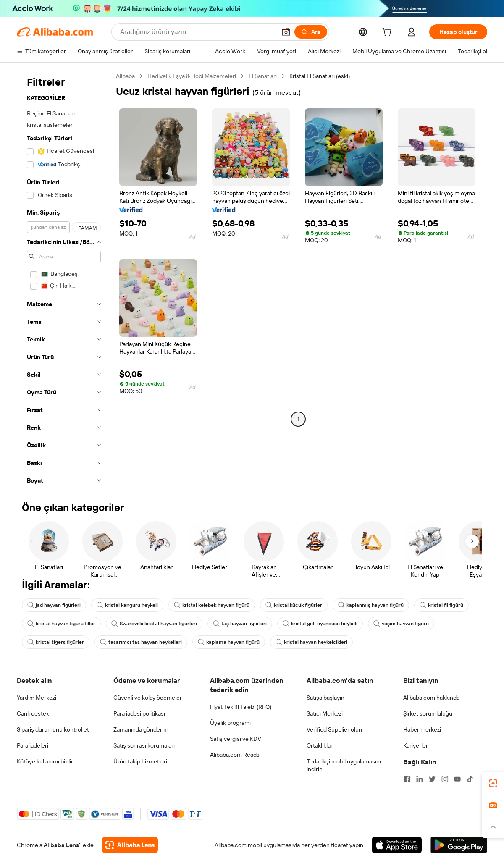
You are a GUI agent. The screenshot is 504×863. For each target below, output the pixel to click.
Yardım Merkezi (37, 698)
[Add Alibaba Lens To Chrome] (130, 845)
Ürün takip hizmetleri (140, 761)
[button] (286, 32)
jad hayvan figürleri (54, 605)
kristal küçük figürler (294, 605)
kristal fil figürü (441, 605)
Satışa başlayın (325, 698)
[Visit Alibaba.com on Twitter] (432, 779)
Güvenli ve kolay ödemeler (148, 698)
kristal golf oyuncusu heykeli (320, 624)
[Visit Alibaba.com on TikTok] (470, 779)
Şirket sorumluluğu (428, 713)
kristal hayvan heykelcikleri (311, 642)
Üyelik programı (230, 723)
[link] (493, 783)
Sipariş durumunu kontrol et (53, 729)
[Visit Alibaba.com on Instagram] (445, 779)
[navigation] (64, 281)
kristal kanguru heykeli (127, 605)
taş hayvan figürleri (240, 624)
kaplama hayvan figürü (229, 642)
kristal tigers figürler (56, 642)
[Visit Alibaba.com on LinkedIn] (420, 779)
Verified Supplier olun (334, 729)
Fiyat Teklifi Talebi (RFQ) (241, 707)
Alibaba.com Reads (235, 755)
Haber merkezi (422, 729)
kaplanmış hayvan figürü (371, 605)
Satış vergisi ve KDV (236, 739)
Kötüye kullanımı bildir (45, 761)
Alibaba (125, 76)
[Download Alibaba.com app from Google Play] (459, 845)
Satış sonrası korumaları (144, 745)
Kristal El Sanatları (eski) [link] (320, 76)
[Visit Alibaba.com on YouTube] (457, 779)
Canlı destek (33, 713)
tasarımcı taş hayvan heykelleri (141, 642)
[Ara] (311, 32)
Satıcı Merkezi (325, 713)
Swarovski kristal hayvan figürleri (154, 624)
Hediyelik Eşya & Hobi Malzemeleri (192, 76)
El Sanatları (263, 76)
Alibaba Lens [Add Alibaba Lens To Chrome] (61, 845)
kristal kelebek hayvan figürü (212, 605)
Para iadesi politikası (139, 713)
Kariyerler (416, 745)
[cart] (388, 33)
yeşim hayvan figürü (401, 624)
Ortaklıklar (320, 745)
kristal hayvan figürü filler (61, 624)
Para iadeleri (33, 745)
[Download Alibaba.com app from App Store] (397, 845)
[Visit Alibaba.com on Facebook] (407, 779)
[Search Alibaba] (197, 32)
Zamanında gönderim (141, 729)
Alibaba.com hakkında (431, 698)
